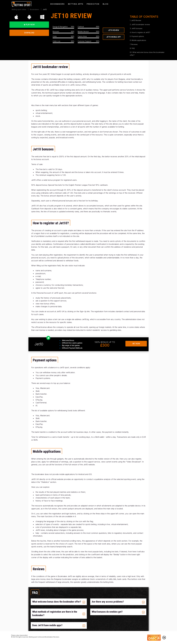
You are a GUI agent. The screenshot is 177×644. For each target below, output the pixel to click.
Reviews (134, 44)
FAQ (133, 48)
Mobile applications (139, 40)
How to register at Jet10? (141, 32)
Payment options (138, 36)
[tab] (59, 602)
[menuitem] (22, 4)
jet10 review (114, 30)
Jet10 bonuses (137, 28)
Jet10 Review (136, 20)
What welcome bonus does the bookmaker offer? (147, 54)
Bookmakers (34, 9)
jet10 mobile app (114, 37)
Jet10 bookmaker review (141, 24)
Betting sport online (19, 9)
